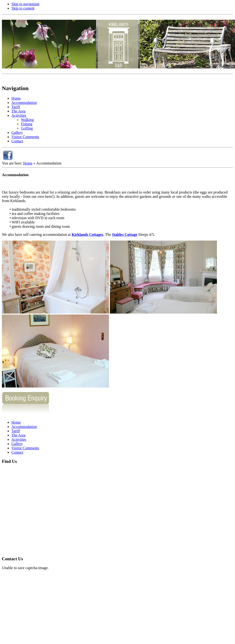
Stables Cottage (125, 235)
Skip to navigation (25, 4)
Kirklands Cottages (87, 235)
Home (28, 163)
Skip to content (23, 8)
